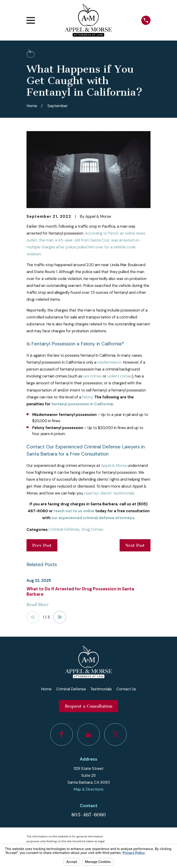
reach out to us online (74, 511)
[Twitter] (115, 734)
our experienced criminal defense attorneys (93, 518)
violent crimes (120, 376)
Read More (38, 605)
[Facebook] (61, 734)
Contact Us (126, 689)
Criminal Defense (64, 529)
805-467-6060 (88, 815)
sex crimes (93, 376)
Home (46, 689)
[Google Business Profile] (88, 734)
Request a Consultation (89, 706)
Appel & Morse (114, 465)
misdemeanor (109, 362)
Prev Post (42, 545)
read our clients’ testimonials (109, 493)
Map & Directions (88, 789)
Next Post (135, 545)
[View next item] (60, 617)
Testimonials (101, 689)
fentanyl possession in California (82, 404)
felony (87, 397)
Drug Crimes (92, 529)
